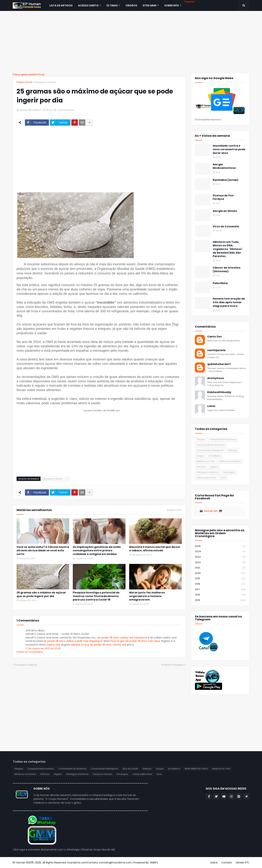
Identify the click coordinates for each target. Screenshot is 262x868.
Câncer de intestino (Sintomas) (227, 270)
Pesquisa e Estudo (45, 82)
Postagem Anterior (26, 665)
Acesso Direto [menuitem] (88, 5)
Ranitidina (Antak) (226, 180)
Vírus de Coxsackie (226, 227)
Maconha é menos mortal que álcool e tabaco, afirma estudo (155, 549)
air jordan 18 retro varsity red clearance (122, 638)
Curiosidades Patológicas (210, 450)
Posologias (229, 472)
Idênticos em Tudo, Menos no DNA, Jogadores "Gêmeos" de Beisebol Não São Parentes (228, 249)
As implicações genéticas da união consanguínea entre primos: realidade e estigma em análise (97, 551)
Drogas (200, 456)
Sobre (214, 863)
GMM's (154, 863)
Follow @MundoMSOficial (28, 75)
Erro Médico (215, 456)
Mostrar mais (174, 510)
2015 (220, 600)
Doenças (233, 450)
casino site (53, 645)
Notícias (201, 467)
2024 (220, 552)
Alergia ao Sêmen (225, 211)
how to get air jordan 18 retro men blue (135, 641)
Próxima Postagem (172, 665)
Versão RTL (242, 863)
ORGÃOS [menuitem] (131, 5)
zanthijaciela (216, 350)
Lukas (211, 406)
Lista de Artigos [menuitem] (61, 5)
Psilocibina (220, 283)
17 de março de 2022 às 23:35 (43, 648)
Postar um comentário (30, 652)
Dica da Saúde (130, 769)
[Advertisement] (131, 42)
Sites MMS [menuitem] (150, 5)
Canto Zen (215, 337)
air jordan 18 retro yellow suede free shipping (72, 641)
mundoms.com (77, 863)
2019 (220, 579)
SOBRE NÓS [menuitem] (172, 5)
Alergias (201, 439)
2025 (220, 546)
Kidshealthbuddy (219, 392)
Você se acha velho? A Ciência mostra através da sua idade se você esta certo (43, 551)
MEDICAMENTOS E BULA (196, 769)
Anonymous (216, 378)
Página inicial (24, 82)
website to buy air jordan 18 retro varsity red (98, 645)
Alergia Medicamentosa (224, 166)
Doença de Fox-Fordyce (224, 197)
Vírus (223, 478)
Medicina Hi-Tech (206, 461)
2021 (220, 568)
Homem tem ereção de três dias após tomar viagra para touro (229, 302)
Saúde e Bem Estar (206, 478)
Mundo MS (211, 511)
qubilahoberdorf (219, 364)
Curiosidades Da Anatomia (211, 445)
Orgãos (214, 467)
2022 (220, 563)
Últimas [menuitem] (112, 5)
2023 (220, 557)
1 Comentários (66, 110)
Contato (227, 863)
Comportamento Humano (223, 439)
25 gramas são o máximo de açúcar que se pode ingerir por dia (41, 594)
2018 (220, 584)
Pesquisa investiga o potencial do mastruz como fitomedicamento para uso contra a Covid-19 (96, 596)
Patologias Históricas (208, 472)
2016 (220, 595)
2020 (220, 573)
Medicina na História (230, 461)
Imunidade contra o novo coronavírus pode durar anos (229, 149)
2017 (220, 590)
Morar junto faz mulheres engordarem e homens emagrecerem (147, 596)
